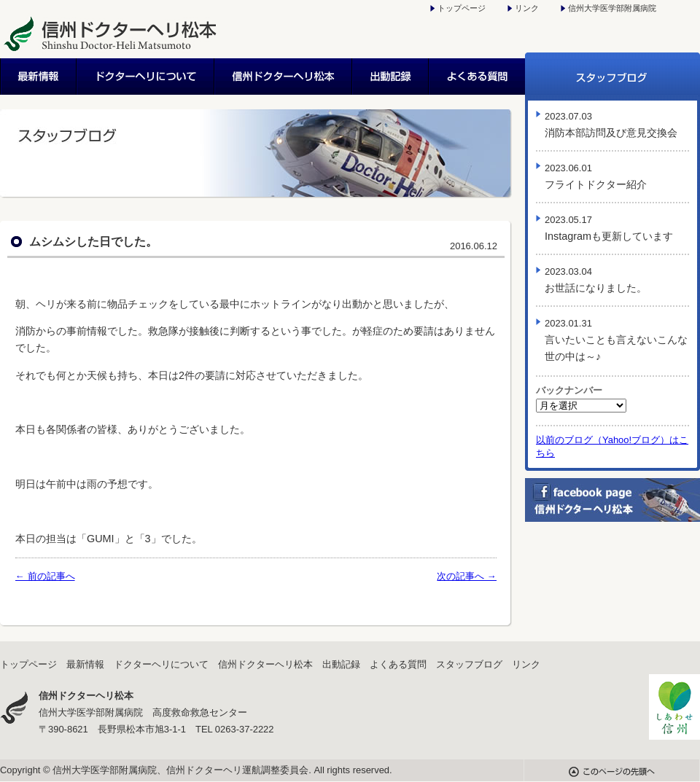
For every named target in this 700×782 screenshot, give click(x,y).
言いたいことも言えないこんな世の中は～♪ (616, 340)
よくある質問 (477, 77)
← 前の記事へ (45, 576)
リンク (527, 8)
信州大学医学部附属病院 (612, 8)
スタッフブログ (612, 77)
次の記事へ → (467, 576)
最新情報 (39, 77)
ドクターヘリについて (146, 77)
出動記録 (391, 77)
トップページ (462, 8)
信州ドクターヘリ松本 (284, 77)
